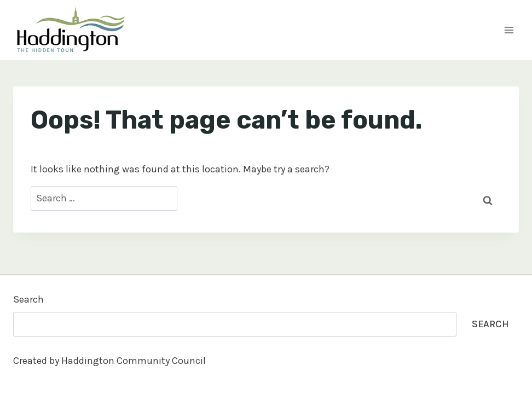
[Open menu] (509, 30)
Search (28, 299)
